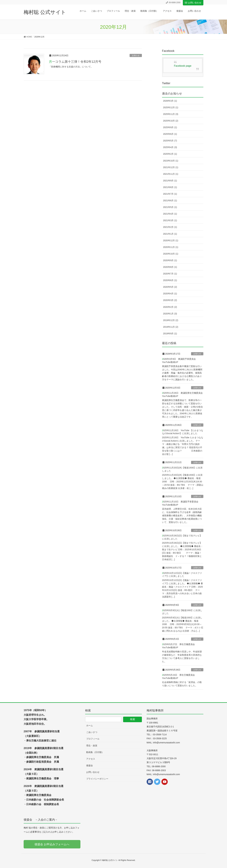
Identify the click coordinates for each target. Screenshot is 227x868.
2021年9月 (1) (170, 181)
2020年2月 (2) (170, 307)
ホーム (90, 725)
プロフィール (93, 739)
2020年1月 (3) (170, 314)
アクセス (91, 759)
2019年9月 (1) (170, 334)
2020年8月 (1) (170, 267)
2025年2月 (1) (170, 154)
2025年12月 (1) (171, 107)
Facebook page (183, 66)
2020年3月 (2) (170, 300)
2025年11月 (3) (171, 114)
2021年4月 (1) (170, 214)
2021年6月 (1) (170, 200)
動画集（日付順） (95, 752)
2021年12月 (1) (171, 167)
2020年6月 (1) (170, 280)
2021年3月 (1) (170, 220)
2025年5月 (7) (170, 141)
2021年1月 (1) (170, 234)
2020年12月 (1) (171, 240)
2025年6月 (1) (170, 134)
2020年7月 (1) (170, 274)
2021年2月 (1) (170, 227)
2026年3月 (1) (170, 101)
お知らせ (136, 55)
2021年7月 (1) (170, 194)
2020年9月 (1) (170, 260)
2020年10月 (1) (171, 254)
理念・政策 (92, 746)
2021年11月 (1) (171, 174)
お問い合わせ (193, 3)
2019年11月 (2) (171, 327)
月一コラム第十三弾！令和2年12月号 (75, 62)
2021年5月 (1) (170, 207)
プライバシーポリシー (97, 779)
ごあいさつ (92, 732)
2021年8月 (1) (170, 187)
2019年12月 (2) (171, 320)
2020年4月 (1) (170, 294)
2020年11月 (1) (171, 247)
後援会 (90, 765)
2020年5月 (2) (170, 287)
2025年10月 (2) (171, 121)
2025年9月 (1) (170, 127)
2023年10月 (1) (171, 161)
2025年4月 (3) (170, 147)
